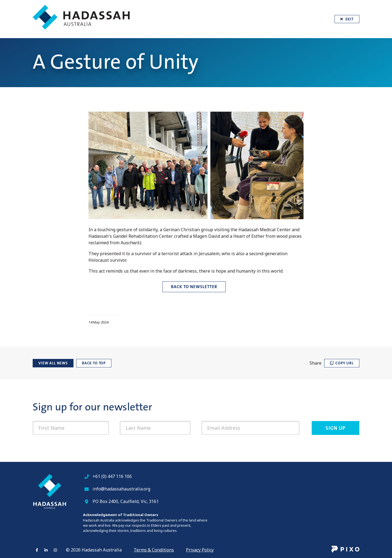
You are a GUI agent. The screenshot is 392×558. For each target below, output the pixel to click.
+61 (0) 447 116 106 (112, 476)
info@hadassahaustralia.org (121, 489)
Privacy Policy (200, 550)
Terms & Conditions (154, 550)
